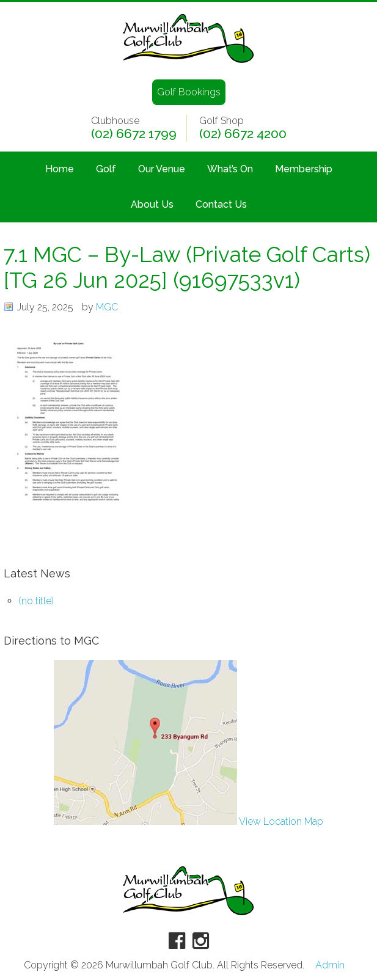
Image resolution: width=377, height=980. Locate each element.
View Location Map (188, 821)
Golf (106, 169)
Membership (304, 169)
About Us (152, 204)
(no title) (36, 601)
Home (60, 169)
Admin (330, 965)
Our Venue (162, 169)
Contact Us (221, 204)
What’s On (230, 169)
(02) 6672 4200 (243, 134)
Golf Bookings (189, 92)
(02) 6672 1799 (134, 134)
